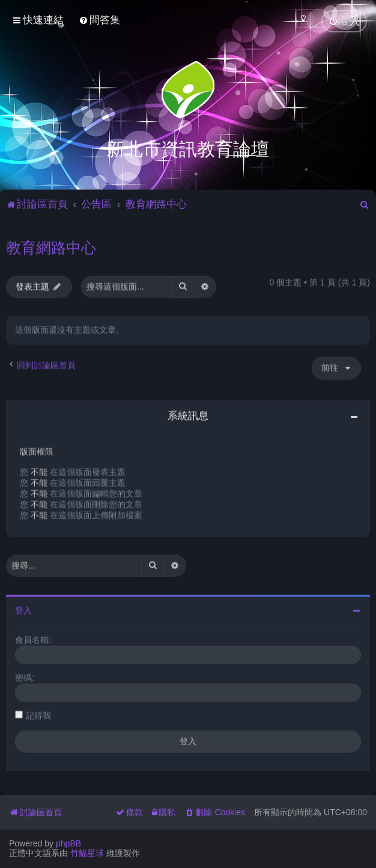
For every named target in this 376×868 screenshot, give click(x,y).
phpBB (68, 843)
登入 (23, 609)
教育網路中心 (51, 246)
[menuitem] (99, 20)
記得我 (38, 714)
